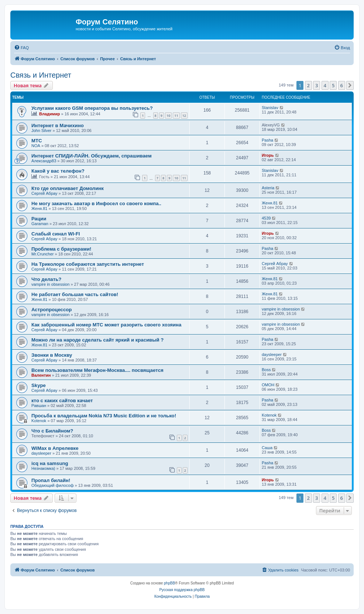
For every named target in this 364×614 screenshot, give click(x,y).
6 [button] (342, 85)
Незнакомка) (43, 468)
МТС (37, 141)
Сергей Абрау (44, 193)
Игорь (268, 155)
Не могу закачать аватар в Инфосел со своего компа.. (96, 203)
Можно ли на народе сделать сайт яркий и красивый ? (97, 340)
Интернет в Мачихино (58, 125)
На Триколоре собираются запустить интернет (88, 264)
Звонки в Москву (52, 355)
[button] (350, 85)
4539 (266, 218)
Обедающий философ (52, 485)
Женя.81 (39, 208)
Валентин (41, 375)
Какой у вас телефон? (58, 171)
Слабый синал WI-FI (56, 234)
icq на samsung (50, 463)
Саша (267, 448)
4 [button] (325, 85)
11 (176, 116)
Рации (39, 219)
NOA (36, 146)
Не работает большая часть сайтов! (75, 294)
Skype (39, 385)
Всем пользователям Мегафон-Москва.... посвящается (97, 370)
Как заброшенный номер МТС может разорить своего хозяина (106, 325)
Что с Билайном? (52, 431)
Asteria (268, 188)
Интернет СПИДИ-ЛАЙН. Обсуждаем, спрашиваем (92, 156)
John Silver (41, 130)
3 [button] (317, 85)
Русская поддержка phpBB (182, 590)
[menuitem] (21, 48)
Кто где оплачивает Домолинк (68, 188)
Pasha (267, 140)
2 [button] (308, 85)
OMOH (268, 385)
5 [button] (333, 85)
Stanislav (270, 108)
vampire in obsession (50, 284)
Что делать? (46, 279)
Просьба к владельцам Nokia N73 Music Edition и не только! (104, 416)
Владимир (49, 114)
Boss (266, 370)
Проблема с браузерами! (61, 249)
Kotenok (39, 421)
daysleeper (272, 355)
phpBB (169, 583)
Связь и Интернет (41, 75)
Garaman (40, 224)
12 (184, 116)
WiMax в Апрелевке (55, 448)
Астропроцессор (51, 310)
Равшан (39, 406)
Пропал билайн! (51, 480)
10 (168, 116)
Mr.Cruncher (43, 254)
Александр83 (44, 161)
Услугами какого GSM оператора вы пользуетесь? (92, 108)
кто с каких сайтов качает (62, 401)
